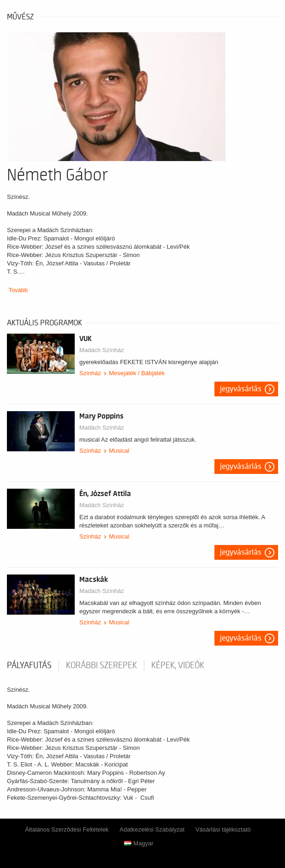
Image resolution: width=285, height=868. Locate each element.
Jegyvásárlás (241, 389)
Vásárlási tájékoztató (223, 829)
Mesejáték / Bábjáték (137, 373)
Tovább (18, 290)
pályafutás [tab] (29, 665)
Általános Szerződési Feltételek (67, 829)
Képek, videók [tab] (178, 665)
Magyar (139, 843)
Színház (90, 373)
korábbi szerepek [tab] (101, 665)
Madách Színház (102, 350)
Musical (119, 451)
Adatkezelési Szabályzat (152, 829)
